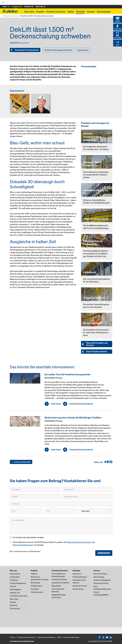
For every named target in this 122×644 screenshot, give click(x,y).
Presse (13, 637)
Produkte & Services (56, 12)
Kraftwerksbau (36, 586)
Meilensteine (15, 574)
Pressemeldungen (80, 577)
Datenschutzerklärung (46, 637)
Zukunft (13, 586)
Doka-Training (78, 589)
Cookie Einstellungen (71, 637)
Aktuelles (80, 12)
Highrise (34, 574)
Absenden (104, 553)
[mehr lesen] (26, 378)
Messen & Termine (80, 586)
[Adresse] (61, 504)
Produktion (14, 580)
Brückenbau (35, 583)
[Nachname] (87, 489)
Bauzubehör (56, 586)
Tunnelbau (35, 589)
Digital (71, 12)
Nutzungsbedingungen (23, 545)
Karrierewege (99, 577)
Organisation (15, 577)
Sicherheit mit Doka (59, 579)
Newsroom (15, 16)
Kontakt (13, 602)
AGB (59, 637)
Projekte (40, 12)
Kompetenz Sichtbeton (61, 583)
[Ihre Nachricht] (61, 526)
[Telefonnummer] (87, 497)
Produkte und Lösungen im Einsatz (58, 50)
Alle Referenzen (37, 592)
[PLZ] (26, 511)
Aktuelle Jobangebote (102, 580)
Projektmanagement (18, 583)
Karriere (91, 12)
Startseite (6, 16)
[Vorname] (35, 489)
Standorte (14, 605)
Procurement (15, 608)
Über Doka (29, 12)
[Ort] (61, 511)
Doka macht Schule (101, 583)
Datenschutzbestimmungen (79, 542)
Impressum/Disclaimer (26, 637)
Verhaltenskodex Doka (19, 596)
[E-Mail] (35, 497)
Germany (86, 511)
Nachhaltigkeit (104, 12)
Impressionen (83, 50)
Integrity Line (15, 593)
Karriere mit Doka (100, 574)
